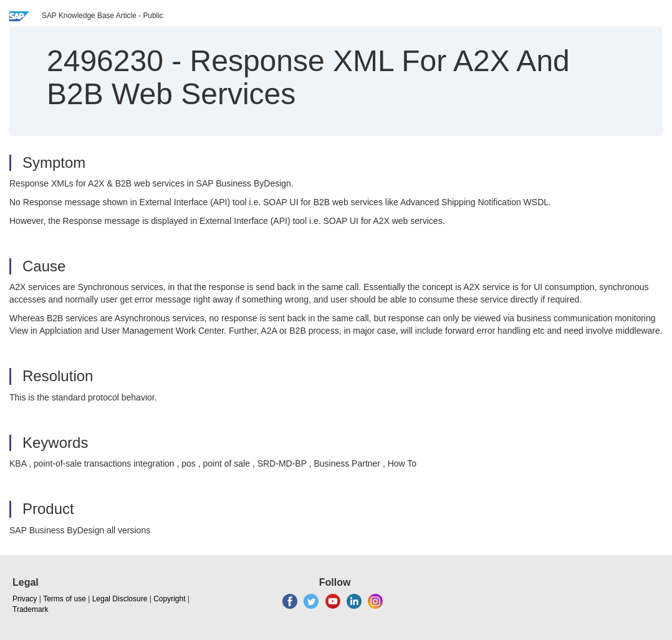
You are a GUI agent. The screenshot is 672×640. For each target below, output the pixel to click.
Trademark (31, 609)
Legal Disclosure (120, 599)
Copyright (169, 599)
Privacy (25, 599)
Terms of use (65, 599)
